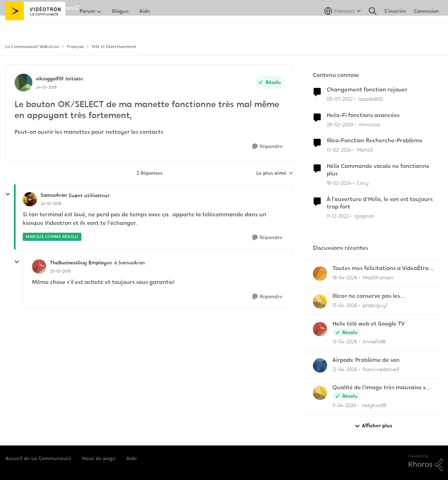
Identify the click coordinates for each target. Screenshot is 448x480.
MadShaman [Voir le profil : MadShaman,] (378, 278)
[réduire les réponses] (8, 194)
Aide (132, 458)
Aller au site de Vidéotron (39, 8)
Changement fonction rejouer (367, 90)
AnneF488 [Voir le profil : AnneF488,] (374, 342)
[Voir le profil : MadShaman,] (320, 274)
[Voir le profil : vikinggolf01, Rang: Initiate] (23, 83)
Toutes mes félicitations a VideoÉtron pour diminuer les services (382, 268)
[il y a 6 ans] (340, 124)
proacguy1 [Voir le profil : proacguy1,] (375, 305)
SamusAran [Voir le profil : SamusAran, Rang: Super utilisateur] (54, 195)
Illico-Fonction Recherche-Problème (375, 141)
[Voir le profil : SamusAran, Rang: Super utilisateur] (30, 199)
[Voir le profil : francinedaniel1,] (320, 365)
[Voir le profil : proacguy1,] (320, 301)
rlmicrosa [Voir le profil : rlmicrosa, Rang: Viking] (369, 124)
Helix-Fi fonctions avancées (363, 115)
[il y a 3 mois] (345, 278)
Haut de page (99, 458)
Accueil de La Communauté (38, 458)
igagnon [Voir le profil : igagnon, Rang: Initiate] (364, 216)
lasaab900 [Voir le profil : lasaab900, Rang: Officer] (370, 99)
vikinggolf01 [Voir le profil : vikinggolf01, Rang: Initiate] (50, 79)
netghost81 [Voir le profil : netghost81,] (374, 405)
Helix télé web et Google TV (369, 324)
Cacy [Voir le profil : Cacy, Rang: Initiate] (363, 183)
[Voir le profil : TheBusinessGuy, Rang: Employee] (39, 267)
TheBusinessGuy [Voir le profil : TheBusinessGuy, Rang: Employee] (68, 263)
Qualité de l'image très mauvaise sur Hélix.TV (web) (382, 388)
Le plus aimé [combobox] (275, 173)
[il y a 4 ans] (340, 99)
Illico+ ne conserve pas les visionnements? (366, 296)
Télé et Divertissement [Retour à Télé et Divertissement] (114, 47)
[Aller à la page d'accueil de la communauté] (35, 27)
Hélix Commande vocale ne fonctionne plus (378, 170)
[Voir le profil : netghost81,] (320, 393)
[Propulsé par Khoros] (426, 463)
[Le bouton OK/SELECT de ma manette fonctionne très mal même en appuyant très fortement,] (51, 204)
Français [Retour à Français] (75, 47)
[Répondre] (267, 146)
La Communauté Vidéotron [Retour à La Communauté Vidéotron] (32, 47)
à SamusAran (129, 263)
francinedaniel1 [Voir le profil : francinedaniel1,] (381, 369)
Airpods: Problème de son (366, 360)
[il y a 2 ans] (339, 150)
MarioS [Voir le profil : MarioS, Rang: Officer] (365, 150)
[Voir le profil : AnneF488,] (320, 329)
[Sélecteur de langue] (343, 27)
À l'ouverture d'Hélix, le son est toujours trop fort (380, 203)
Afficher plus (373, 426)
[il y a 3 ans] (338, 216)
